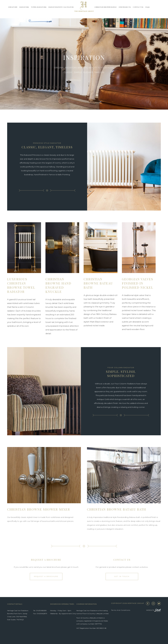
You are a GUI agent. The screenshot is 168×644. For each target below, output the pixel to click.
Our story (13, 7)
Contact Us (138, 7)
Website (154, 610)
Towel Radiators (39, 7)
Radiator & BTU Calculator (61, 7)
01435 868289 (41, 611)
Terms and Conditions (121, 610)
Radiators (24, 7)
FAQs (148, 7)
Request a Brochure (46, 576)
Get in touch (122, 576)
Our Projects (125, 7)
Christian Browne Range (105, 7)
